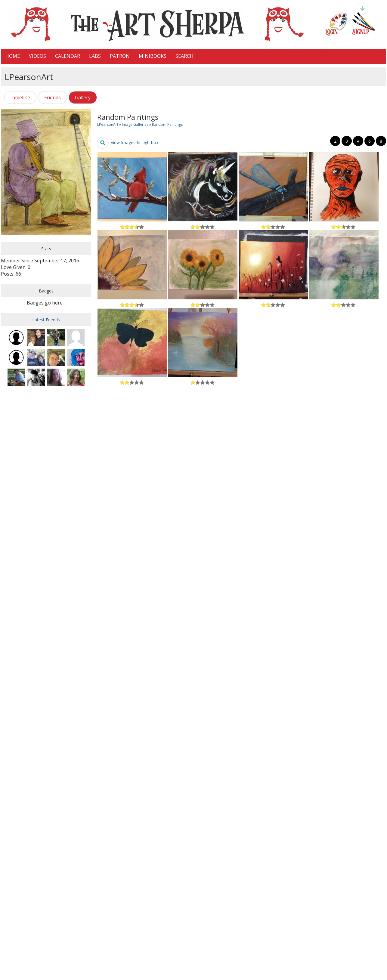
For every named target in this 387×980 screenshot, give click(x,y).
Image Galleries (135, 124)
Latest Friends (46, 320)
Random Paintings (167, 124)
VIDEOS (37, 56)
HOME (13, 56)
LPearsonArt (108, 124)
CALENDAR (68, 56)
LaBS (95, 56)
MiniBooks (153, 56)
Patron (120, 56)
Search (184, 56)
